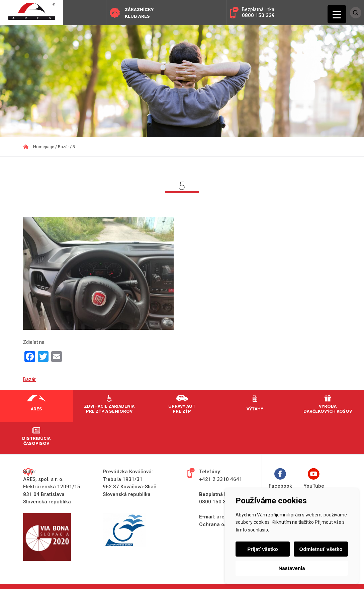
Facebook (280, 478)
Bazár (29, 379)
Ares (36, 409)
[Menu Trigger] (337, 14)
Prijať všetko (262, 549)
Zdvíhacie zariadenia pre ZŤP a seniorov (109, 409)
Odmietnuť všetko (321, 549)
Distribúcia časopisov (36, 441)
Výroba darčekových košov (328, 409)
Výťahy (255, 409)
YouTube (314, 478)
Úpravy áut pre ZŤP (182, 409)
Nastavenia (292, 568)
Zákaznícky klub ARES (139, 13)
